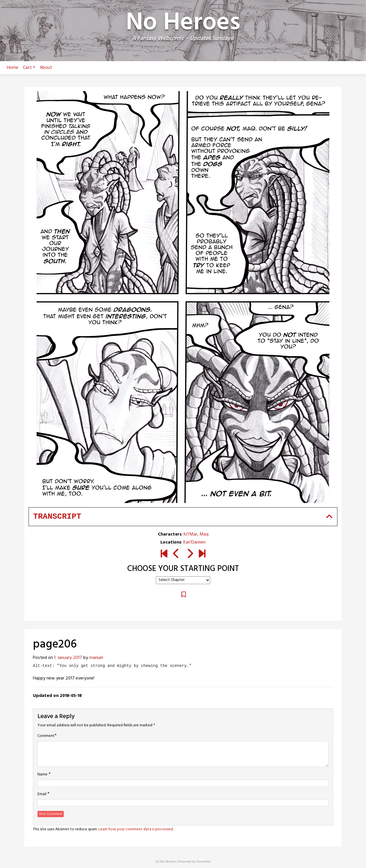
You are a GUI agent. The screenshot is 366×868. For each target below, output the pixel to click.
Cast (29, 68)
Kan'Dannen (194, 542)
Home (13, 68)
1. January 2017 (68, 658)
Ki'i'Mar (190, 534)
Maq (204, 534)
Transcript (57, 517)
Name (42, 775)
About (46, 68)
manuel (96, 658)
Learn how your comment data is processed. (136, 829)
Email (42, 794)
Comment (46, 736)
